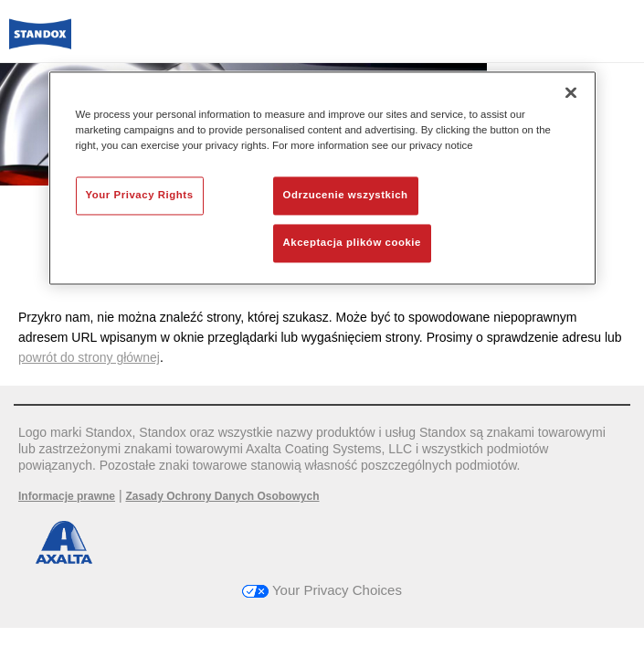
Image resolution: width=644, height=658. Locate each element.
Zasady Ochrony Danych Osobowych (222, 496)
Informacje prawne (67, 496)
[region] (322, 178)
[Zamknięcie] (571, 92)
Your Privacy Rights (140, 196)
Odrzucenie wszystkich (346, 196)
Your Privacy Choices (322, 590)
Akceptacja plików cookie (352, 243)
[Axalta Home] (40, 42)
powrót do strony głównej (89, 357)
